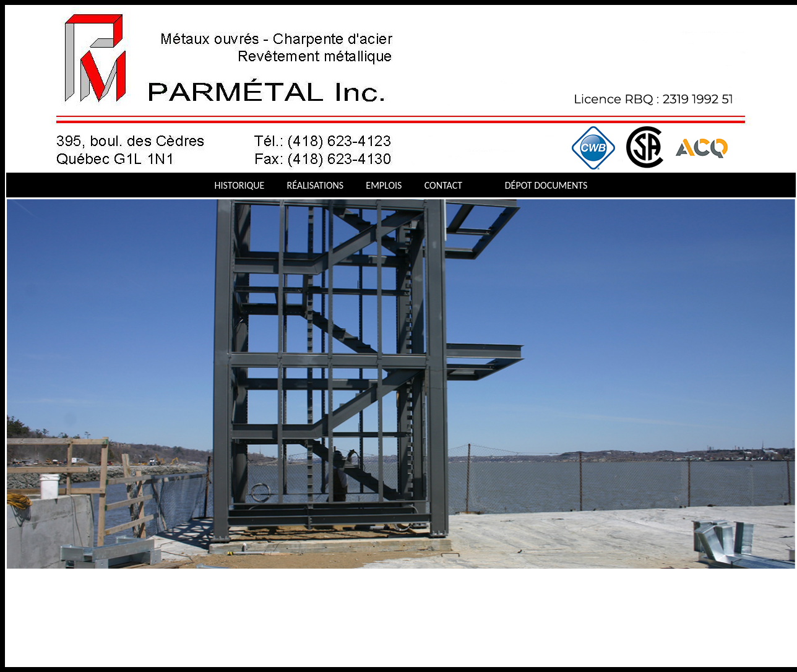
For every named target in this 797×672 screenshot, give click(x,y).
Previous (11, 579)
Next (21, 579)
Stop (37, 579)
